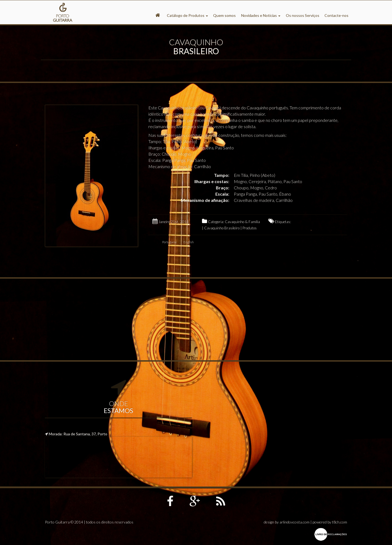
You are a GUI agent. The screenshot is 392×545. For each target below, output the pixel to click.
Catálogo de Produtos (187, 15)
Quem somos (224, 15)
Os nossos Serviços (303, 15)
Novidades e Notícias (261, 15)
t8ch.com (340, 522)
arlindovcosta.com (295, 522)
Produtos (250, 228)
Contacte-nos (336, 15)
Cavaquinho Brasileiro (222, 228)
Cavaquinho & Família (242, 222)
